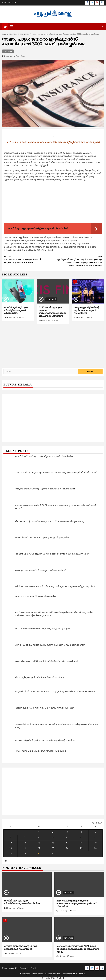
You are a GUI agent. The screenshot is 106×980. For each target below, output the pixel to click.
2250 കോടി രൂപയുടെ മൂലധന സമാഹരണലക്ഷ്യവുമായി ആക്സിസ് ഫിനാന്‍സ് (53, 312)
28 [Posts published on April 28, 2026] (25, 854)
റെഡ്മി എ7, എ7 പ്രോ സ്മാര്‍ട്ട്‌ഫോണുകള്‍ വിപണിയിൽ (16, 311)
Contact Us (24, 968)
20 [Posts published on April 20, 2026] (11, 848)
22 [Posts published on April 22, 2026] (39, 848)
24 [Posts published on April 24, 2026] (67, 848)
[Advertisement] (53, 203)
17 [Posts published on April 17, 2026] (67, 843)
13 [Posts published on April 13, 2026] (11, 843)
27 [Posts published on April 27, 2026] (11, 854)
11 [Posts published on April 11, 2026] (81, 838)
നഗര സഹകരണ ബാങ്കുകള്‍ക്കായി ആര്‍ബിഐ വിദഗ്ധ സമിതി (29, 260)
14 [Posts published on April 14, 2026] (25, 843)
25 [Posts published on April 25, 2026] (81, 848)
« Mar (6, 861)
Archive (34, 968)
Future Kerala (20, 56)
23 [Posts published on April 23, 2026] (53, 848)
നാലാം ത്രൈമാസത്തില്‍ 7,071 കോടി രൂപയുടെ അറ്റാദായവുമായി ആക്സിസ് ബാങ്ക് (78, 949)
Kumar (21, 318)
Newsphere (68, 974)
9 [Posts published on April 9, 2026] (53, 838)
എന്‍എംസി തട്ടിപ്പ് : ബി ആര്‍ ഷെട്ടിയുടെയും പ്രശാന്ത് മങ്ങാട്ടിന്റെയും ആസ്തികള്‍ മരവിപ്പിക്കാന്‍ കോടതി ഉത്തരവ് (77, 261)
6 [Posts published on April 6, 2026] (11, 838)
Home (5, 968)
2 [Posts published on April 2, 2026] (53, 832)
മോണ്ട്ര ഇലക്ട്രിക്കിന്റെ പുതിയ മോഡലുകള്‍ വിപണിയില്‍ (86, 311)
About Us (13, 968)
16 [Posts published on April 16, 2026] (53, 843)
